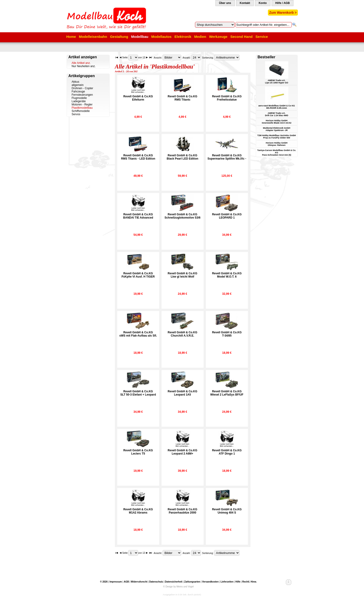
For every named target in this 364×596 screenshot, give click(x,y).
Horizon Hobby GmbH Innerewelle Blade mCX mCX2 (277, 122)
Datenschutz (156, 582)
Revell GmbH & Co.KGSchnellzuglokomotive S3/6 (183, 216)
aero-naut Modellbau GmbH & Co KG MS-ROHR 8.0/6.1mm (277, 107)
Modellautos (161, 37)
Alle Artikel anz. (81, 63)
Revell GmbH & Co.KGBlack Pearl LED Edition (182, 157)
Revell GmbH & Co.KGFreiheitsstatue (227, 98)
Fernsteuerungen (82, 95)
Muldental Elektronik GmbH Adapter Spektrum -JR (277, 129)
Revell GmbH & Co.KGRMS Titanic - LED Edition (138, 157)
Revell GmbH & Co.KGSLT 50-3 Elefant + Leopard (138, 393)
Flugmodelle (79, 98)
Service (262, 37)
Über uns (225, 3)
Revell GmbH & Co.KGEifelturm (138, 98)
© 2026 (104, 582)
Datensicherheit (174, 582)
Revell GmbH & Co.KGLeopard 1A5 (182, 393)
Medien (200, 37)
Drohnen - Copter (83, 88)
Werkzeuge (218, 37)
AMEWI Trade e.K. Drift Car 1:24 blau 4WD (276, 114)
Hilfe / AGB (283, 3)
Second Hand (241, 37)
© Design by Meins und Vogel (178, 587)
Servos (76, 114)
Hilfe (238, 582)
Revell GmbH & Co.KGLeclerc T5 (138, 452)
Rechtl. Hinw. (249, 582)
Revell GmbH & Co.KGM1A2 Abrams (138, 511)
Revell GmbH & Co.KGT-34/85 (227, 334)
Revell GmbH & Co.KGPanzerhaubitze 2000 (182, 511)
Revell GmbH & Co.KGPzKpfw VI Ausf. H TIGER (138, 275)
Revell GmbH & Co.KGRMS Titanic (182, 98)
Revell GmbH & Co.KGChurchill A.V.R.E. (182, 334)
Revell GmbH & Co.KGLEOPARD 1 (227, 216)
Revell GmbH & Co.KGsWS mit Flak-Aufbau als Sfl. (138, 334)
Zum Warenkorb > (283, 13)
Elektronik (183, 37)
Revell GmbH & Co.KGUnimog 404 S (227, 511)
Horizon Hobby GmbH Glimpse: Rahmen (277, 144)
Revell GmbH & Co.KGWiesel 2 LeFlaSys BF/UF (227, 393)
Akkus (76, 82)
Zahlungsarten (192, 582)
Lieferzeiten (227, 582)
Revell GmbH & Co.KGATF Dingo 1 (227, 452)
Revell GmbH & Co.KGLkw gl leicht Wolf (182, 275)
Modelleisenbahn (93, 37)
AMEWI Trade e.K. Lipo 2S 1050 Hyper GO (277, 82)
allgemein (78, 85)
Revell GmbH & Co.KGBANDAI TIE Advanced (138, 216)
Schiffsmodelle (81, 111)
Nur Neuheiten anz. (84, 66)
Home (71, 37)
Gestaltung (119, 37)
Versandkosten (210, 582)
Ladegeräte (79, 101)
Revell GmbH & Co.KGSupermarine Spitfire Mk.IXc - (227, 157)
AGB (126, 582)
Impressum (116, 582)
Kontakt (245, 3)
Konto (263, 3)
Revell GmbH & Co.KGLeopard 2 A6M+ (182, 452)
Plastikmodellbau (82, 108)
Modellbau (140, 37)
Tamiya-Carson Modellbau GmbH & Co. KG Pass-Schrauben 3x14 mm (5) (277, 153)
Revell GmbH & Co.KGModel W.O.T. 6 (227, 275)
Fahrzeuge (78, 92)
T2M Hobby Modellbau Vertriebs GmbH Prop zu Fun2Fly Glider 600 (276, 137)
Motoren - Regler (82, 105)
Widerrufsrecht (139, 582)
